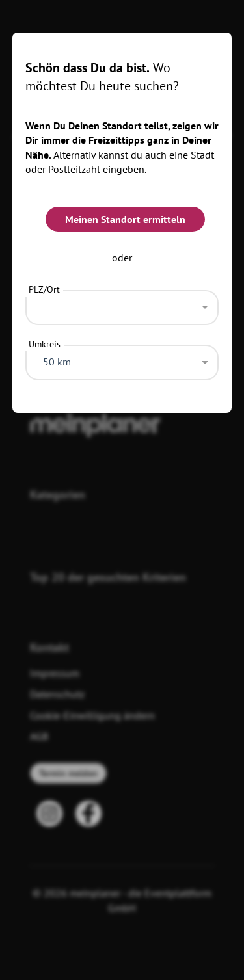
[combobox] (122, 304)
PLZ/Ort (44, 289)
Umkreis (45, 344)
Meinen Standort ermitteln (125, 219)
